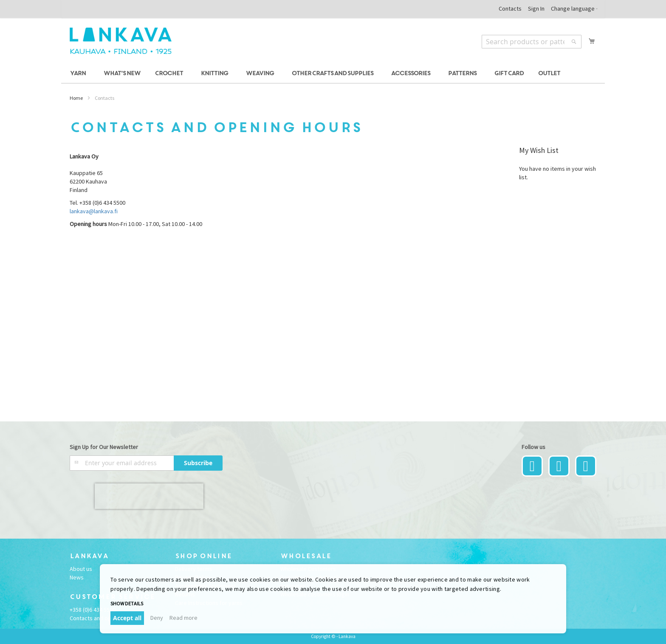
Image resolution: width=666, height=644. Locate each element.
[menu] (333, 74)
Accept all (127, 618)
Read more (183, 618)
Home (76, 98)
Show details (127, 603)
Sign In (536, 8)
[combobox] (532, 42)
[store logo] (121, 41)
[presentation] (149, 496)
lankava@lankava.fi (94, 211)
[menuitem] (79, 74)
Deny (157, 618)
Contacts (510, 8)
